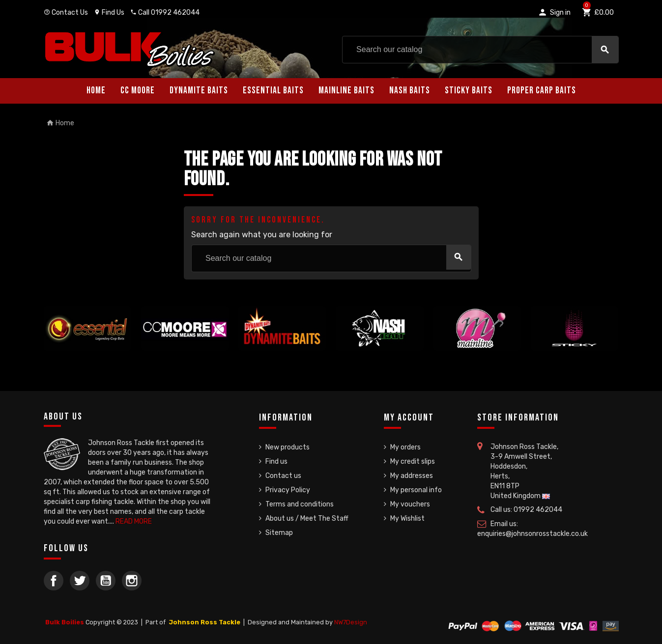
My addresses (412, 476)
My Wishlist (407, 518)
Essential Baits (273, 91)
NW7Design (351, 622)
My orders (405, 447)
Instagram (132, 581)
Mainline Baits (346, 91)
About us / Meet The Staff (307, 518)
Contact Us (66, 13)
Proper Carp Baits (542, 91)
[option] (87, 328)
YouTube (106, 581)
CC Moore (138, 91)
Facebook (54, 581)
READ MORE (134, 521)
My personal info (416, 490)
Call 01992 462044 (165, 13)
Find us (276, 462)
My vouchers (410, 504)
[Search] (480, 50)
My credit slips (413, 462)
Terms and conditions (300, 504)
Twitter (80, 581)
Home (96, 91)
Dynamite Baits (199, 91)
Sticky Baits (469, 91)
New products (288, 447)
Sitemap (279, 533)
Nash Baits (410, 91)
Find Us (109, 13)
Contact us (283, 476)
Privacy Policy (288, 490)
